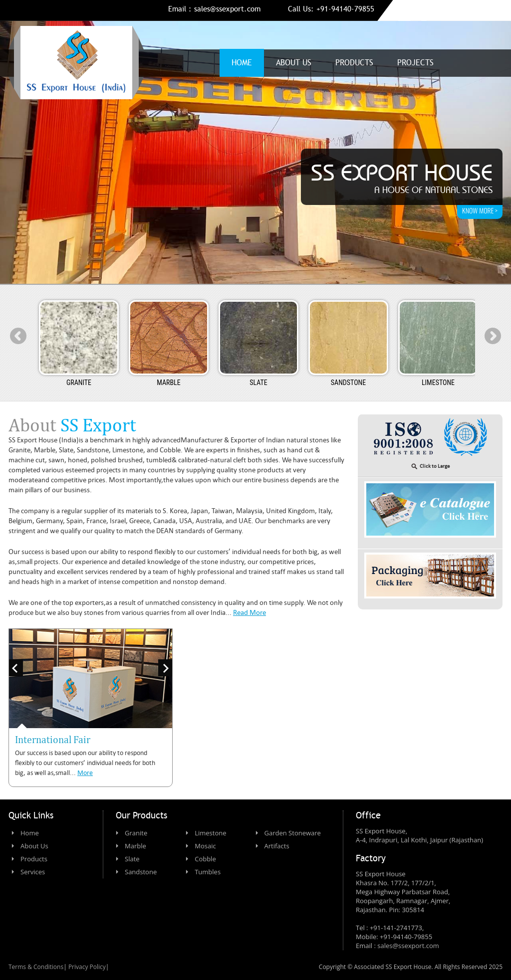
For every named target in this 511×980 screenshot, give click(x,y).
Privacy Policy (87, 967)
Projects (415, 63)
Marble (135, 846)
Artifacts (277, 846)
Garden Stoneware (293, 833)
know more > (480, 210)
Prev (18, 336)
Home (242, 63)
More (85, 773)
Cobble (205, 859)
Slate (132, 859)
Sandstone (141, 872)
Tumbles (208, 872)
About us (294, 63)
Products (354, 63)
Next (493, 336)
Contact (474, 63)
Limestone (210, 833)
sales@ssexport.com (227, 9)
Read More (250, 612)
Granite (136, 833)
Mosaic (205, 846)
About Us (34, 846)
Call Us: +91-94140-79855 (331, 9)
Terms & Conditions (36, 967)
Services (33, 872)
